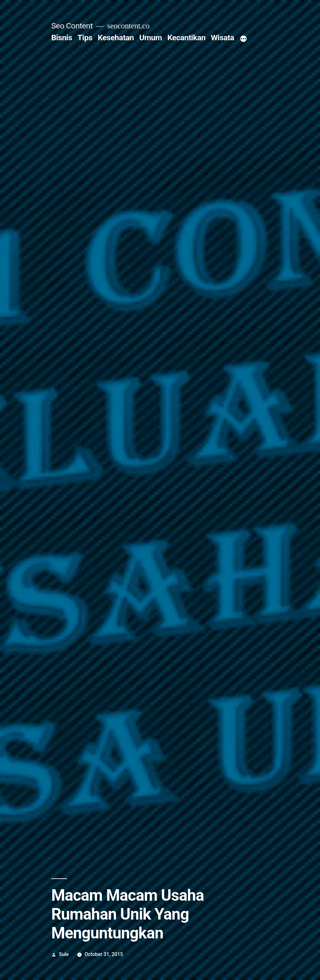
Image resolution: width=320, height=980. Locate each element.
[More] (243, 39)
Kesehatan (116, 38)
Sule (64, 954)
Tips (85, 38)
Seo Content (72, 26)
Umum (151, 38)
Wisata (222, 38)
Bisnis (62, 38)
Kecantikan (186, 38)
